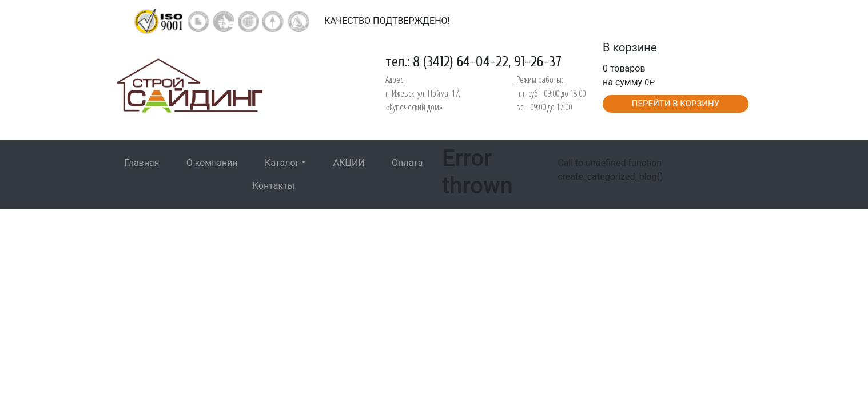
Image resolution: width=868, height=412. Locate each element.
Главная (142, 163)
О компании (212, 163)
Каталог (282, 163)
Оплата (407, 163)
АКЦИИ (349, 163)
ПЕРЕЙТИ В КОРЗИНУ (676, 104)
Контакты (274, 186)
